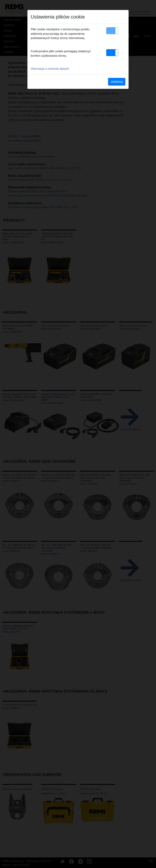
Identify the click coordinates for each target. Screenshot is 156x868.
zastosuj (117, 82)
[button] (112, 31)
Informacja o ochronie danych (50, 69)
